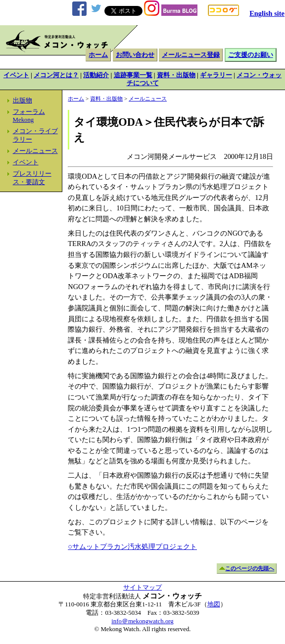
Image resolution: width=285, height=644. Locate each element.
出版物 (23, 100)
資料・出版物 (176, 75)
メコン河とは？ (56, 75)
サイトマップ (142, 588)
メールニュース (35, 151)
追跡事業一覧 (133, 75)
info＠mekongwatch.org (142, 621)
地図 (214, 604)
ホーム (98, 55)
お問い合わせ (135, 55)
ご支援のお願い (251, 55)
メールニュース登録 (191, 55)
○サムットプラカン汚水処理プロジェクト (132, 546)
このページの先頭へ (250, 568)
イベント (16, 75)
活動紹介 (96, 75)
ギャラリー (216, 75)
